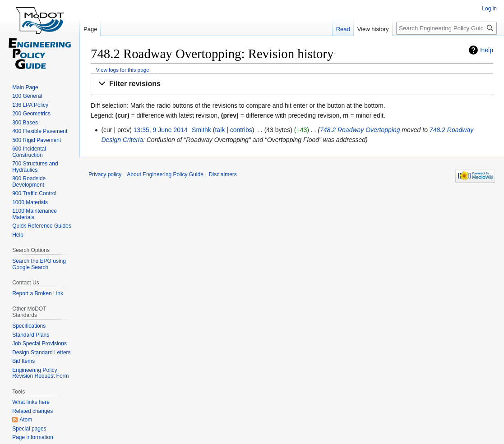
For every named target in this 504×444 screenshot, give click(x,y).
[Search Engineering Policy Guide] (446, 28)
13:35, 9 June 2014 (161, 130)
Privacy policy (105, 174)
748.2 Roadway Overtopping (360, 130)
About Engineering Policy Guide (165, 174)
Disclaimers (223, 174)
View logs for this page (123, 70)
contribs (241, 130)
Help (487, 50)
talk (220, 130)
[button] (292, 84)
